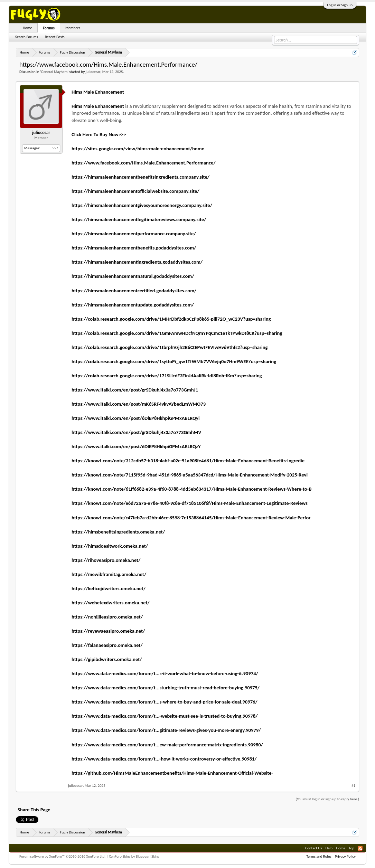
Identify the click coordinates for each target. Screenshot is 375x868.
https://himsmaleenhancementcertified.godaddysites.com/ (134, 291)
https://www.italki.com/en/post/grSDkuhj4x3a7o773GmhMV (136, 432)
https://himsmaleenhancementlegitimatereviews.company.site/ (139, 219)
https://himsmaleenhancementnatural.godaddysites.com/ (133, 276)
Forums (49, 28)
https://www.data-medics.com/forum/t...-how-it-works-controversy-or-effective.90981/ (164, 759)
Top (351, 848)
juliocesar (93, 72)
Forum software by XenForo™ (62, 856)
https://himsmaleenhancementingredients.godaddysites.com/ (137, 262)
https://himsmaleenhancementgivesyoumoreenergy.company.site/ (142, 205)
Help (329, 848)
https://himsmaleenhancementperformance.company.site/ (134, 234)
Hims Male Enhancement (98, 92)
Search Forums (27, 37)
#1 (353, 786)
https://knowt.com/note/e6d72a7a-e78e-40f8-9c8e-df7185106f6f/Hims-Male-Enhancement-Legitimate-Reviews (190, 503)
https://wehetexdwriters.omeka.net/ (111, 603)
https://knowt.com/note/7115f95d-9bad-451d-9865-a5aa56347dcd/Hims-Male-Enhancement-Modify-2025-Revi (190, 475)
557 (55, 148)
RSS (360, 848)
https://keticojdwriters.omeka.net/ (109, 588)
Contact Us (313, 848)
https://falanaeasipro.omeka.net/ (107, 645)
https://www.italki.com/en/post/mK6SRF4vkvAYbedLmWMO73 (139, 404)
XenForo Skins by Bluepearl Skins (134, 856)
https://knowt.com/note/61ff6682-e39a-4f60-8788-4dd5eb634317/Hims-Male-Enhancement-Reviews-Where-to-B (191, 489)
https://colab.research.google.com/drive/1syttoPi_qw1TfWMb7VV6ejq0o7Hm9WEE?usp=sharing (174, 361)
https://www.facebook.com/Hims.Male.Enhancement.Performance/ (144, 163)
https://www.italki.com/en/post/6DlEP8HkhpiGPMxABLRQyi (136, 418)
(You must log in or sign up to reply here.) (327, 799)
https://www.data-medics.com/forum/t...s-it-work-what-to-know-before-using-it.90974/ (165, 673)
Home (27, 28)
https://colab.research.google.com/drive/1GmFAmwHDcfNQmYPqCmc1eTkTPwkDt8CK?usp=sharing (177, 333)
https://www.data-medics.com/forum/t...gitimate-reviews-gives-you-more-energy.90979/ (166, 730)
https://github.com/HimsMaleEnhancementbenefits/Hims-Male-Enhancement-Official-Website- (172, 773)
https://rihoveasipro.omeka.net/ (106, 560)
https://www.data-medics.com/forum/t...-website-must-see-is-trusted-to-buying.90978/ (165, 716)
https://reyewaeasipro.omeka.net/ (108, 631)
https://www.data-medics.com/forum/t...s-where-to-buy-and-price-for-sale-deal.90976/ (165, 702)
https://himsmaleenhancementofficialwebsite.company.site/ (135, 191)
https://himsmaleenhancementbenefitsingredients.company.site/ (140, 177)
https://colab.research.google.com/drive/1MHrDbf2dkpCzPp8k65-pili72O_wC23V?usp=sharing (171, 319)
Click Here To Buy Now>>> (99, 134)
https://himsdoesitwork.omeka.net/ (110, 546)
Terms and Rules (319, 856)
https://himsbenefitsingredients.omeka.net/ (118, 532)
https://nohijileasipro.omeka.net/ (107, 617)
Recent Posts (55, 37)
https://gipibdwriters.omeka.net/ (107, 659)
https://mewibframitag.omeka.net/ (109, 574)
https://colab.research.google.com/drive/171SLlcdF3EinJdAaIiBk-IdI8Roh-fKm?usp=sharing (167, 376)
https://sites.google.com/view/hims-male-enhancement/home (138, 149)
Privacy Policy (345, 856)
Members (73, 28)
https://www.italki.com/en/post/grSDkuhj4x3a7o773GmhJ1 (135, 390)
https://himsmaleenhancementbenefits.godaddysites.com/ (134, 248)
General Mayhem (54, 72)
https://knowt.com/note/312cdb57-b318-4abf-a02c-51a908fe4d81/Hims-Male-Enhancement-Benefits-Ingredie (188, 461)
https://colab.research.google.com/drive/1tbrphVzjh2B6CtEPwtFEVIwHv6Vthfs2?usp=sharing (170, 347)
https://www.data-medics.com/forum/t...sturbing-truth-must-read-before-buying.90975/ (166, 688)
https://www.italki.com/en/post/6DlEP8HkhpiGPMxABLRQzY (136, 446)
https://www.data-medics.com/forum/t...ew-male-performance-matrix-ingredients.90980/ (167, 745)
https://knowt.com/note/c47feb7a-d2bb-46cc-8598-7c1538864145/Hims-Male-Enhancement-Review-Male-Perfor (191, 518)
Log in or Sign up (340, 5)
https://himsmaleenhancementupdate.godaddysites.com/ (133, 305)
